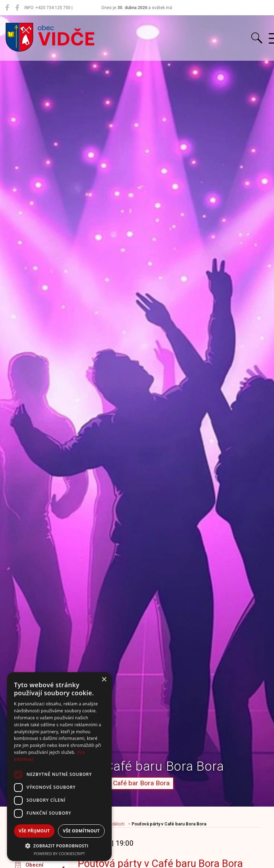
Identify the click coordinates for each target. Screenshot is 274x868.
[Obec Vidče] (7, 8)
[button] (59, 846)
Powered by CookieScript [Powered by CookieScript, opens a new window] (60, 854)
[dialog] (59, 767)
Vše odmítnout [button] (81, 831)
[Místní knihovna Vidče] (17, 8)
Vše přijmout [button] (34, 831)
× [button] (104, 680)
